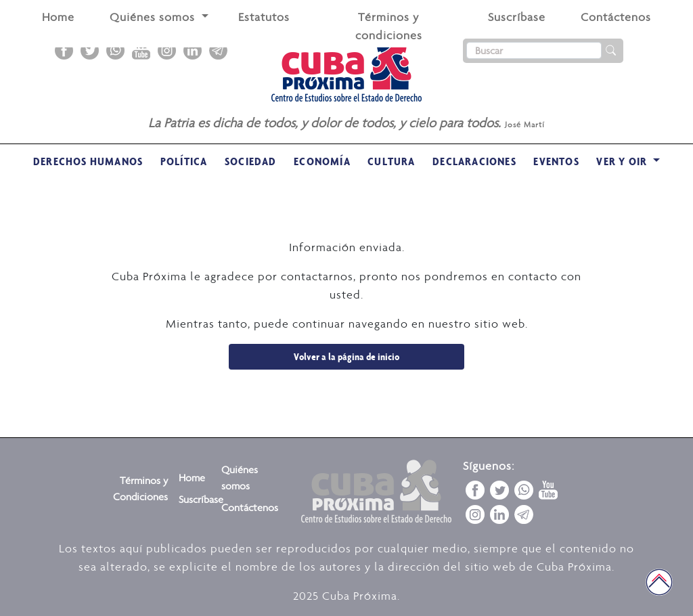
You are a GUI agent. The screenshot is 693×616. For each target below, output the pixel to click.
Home (58, 17)
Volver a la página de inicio (346, 356)
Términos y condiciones (389, 26)
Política (184, 161)
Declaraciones (474, 161)
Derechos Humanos (88, 161)
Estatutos (264, 17)
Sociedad (251, 161)
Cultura (391, 161)
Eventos (556, 161)
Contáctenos (616, 17)
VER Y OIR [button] (623, 161)
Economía (322, 161)
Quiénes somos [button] (154, 17)
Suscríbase (517, 17)
